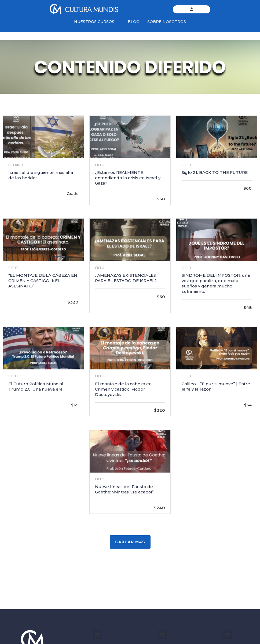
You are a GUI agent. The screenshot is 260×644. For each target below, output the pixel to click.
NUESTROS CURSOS (94, 22)
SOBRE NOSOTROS (167, 22)
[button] (98, 634)
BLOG (133, 22)
